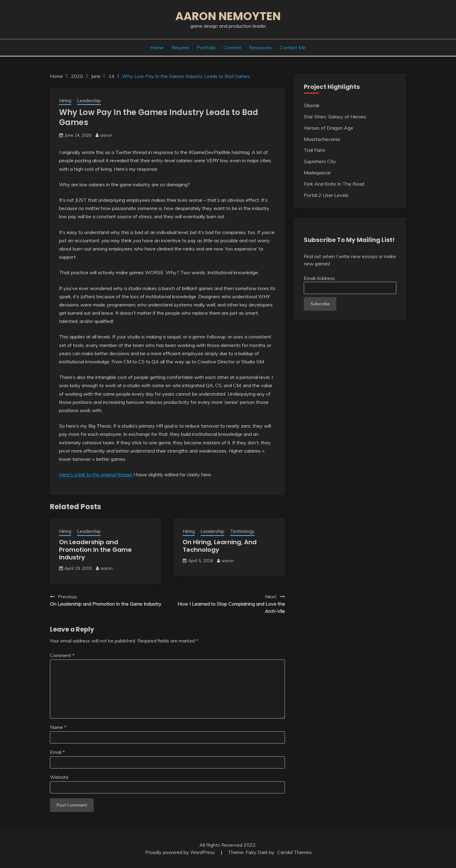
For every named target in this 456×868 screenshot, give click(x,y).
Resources (260, 47)
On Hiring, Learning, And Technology (220, 546)
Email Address (319, 278)
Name (58, 727)
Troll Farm (314, 150)
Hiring (65, 101)
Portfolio (206, 47)
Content (232, 47)
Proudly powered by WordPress (181, 852)
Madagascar (317, 173)
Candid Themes (295, 852)
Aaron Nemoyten (228, 16)
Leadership (89, 101)
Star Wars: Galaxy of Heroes (335, 117)
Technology (242, 531)
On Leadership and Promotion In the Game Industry (95, 550)
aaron (106, 135)
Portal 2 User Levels (326, 195)
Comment (62, 655)
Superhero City (320, 161)
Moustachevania (322, 139)
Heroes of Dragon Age (328, 128)
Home (157, 47)
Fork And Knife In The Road (334, 184)
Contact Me (293, 47)
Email (57, 752)
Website (59, 777)
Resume (180, 47)
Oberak (312, 105)
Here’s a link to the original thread (95, 474)
